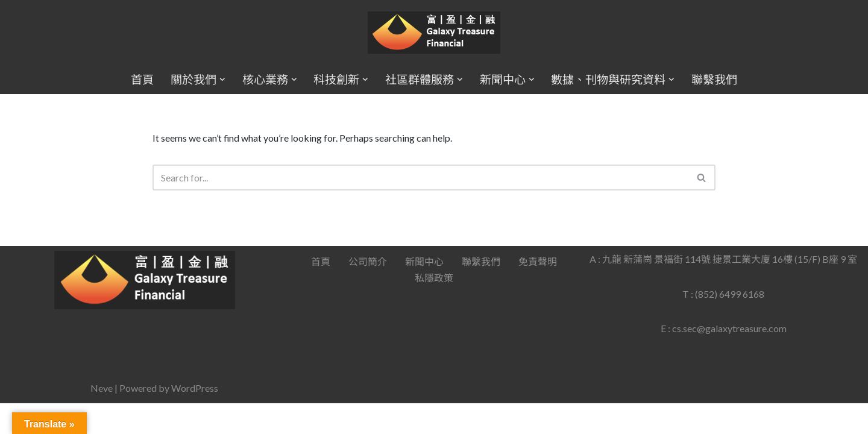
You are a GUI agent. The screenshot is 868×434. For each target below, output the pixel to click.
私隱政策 (434, 308)
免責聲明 (538, 292)
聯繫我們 (714, 79)
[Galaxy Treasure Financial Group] (434, 33)
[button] (222, 80)
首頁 (142, 79)
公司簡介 (368, 292)
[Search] (421, 178)
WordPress (195, 419)
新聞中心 (424, 292)
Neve (102, 419)
